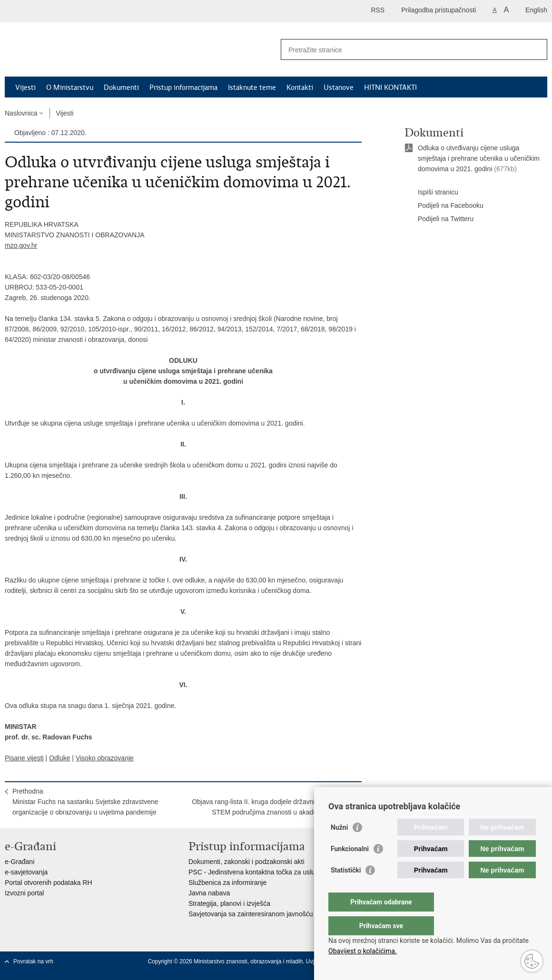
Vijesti (25, 87)
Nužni (339, 846)
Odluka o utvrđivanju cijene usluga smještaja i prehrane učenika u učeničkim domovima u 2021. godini (479, 158)
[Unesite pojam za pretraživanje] (404, 50)
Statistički (346, 889)
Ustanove (339, 87)
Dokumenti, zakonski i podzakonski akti (246, 862)
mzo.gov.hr (21, 245)
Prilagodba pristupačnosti (439, 10)
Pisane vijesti (24, 758)
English (536, 10)
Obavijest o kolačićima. (363, 951)
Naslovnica (21, 113)
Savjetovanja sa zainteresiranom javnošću (251, 914)
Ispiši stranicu (431, 193)
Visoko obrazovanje (105, 758)
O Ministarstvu (70, 87)
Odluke (59, 758)
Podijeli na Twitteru (439, 219)
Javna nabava (209, 893)
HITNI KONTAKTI (390, 87)
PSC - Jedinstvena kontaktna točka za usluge (256, 872)
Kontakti (300, 87)
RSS (378, 10)
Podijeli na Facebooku (444, 206)
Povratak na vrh (33, 961)
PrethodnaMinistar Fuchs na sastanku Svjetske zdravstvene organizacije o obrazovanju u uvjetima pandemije (85, 802)
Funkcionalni (350, 868)
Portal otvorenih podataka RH (49, 883)
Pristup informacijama (183, 87)
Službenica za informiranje (227, 883)
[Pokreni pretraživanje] (536, 49)
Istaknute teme (252, 87)
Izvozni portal (24, 893)
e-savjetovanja (26, 872)
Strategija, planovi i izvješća (229, 903)
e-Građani (20, 862)
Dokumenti (121, 87)
